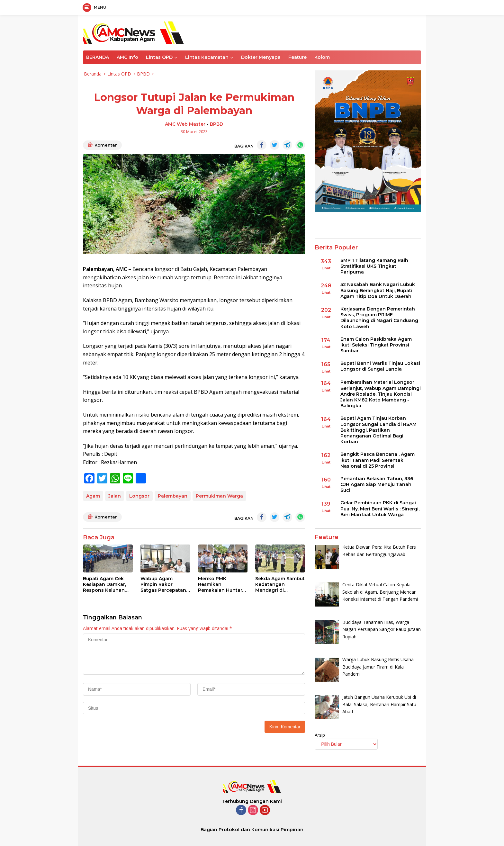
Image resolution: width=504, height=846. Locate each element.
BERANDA (98, 57)
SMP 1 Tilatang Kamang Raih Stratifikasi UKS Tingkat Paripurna (374, 266)
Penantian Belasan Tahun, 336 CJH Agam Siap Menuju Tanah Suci (377, 484)
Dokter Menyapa (261, 57)
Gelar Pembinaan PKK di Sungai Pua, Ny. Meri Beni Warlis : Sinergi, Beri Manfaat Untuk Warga (380, 509)
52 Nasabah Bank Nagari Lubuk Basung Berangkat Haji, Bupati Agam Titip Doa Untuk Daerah (378, 290)
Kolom (322, 57)
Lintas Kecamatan (207, 57)
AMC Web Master (185, 124)
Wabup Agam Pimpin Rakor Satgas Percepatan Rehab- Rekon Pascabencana (163, 585)
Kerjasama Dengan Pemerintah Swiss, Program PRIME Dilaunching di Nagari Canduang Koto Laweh (379, 318)
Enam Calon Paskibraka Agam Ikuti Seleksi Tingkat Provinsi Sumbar (376, 345)
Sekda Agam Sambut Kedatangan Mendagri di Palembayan (280, 585)
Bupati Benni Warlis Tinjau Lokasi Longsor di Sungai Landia (380, 366)
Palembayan (173, 496)
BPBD (216, 124)
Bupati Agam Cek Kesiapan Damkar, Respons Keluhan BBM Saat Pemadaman (104, 585)
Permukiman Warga (219, 496)
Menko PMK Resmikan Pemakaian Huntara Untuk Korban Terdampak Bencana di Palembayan (221, 585)
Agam (93, 496)
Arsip (320, 735)
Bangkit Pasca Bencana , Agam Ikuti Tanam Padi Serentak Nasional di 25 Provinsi (378, 460)
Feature (297, 57)
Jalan (115, 496)
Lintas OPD (159, 57)
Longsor (139, 496)
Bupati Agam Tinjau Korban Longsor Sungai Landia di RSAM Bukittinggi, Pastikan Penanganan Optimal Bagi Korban (378, 430)
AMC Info (127, 57)
